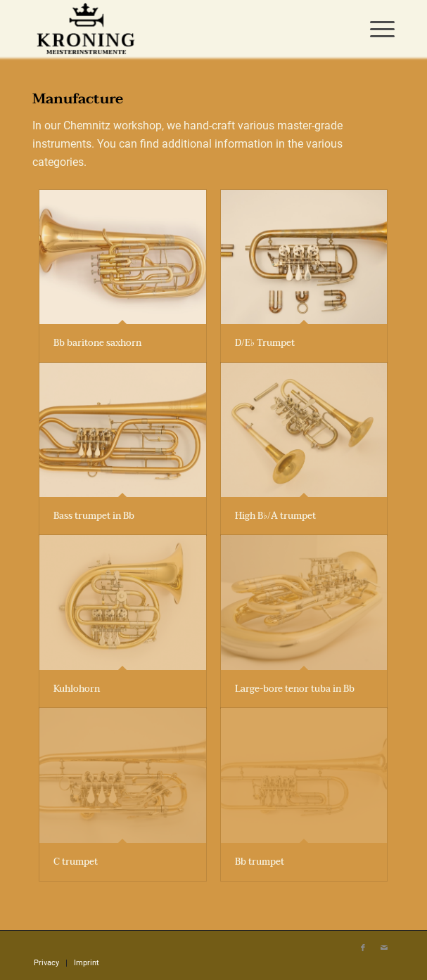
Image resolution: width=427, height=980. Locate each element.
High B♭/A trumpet (275, 516)
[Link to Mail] (384, 948)
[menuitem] (375, 28)
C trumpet (76, 862)
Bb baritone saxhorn (97, 343)
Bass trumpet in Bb (94, 516)
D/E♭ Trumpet (265, 343)
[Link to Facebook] (363, 948)
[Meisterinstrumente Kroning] (178, 28)
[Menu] (375, 28)
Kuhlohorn (77, 689)
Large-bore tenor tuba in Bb (295, 689)
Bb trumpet (260, 862)
